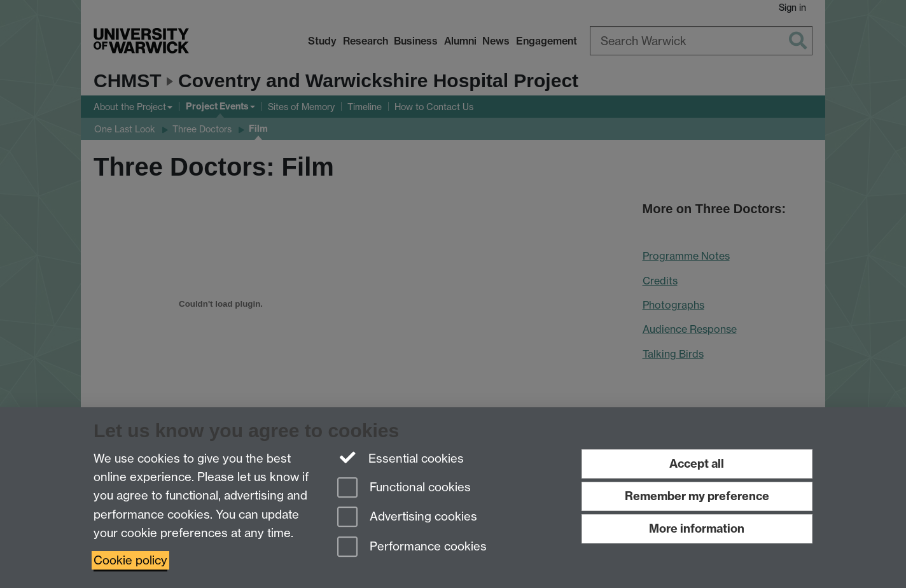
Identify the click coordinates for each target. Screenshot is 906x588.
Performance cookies (412, 548)
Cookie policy (130, 560)
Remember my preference (697, 496)
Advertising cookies (407, 518)
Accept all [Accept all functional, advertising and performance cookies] (697, 464)
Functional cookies (404, 488)
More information (697, 528)
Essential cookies (401, 458)
